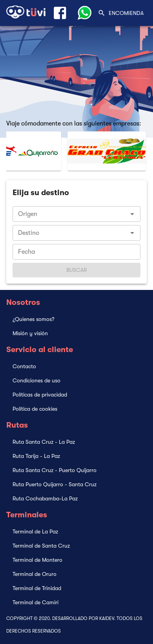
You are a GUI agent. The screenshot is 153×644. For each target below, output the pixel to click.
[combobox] (76, 214)
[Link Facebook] (60, 13)
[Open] (132, 214)
